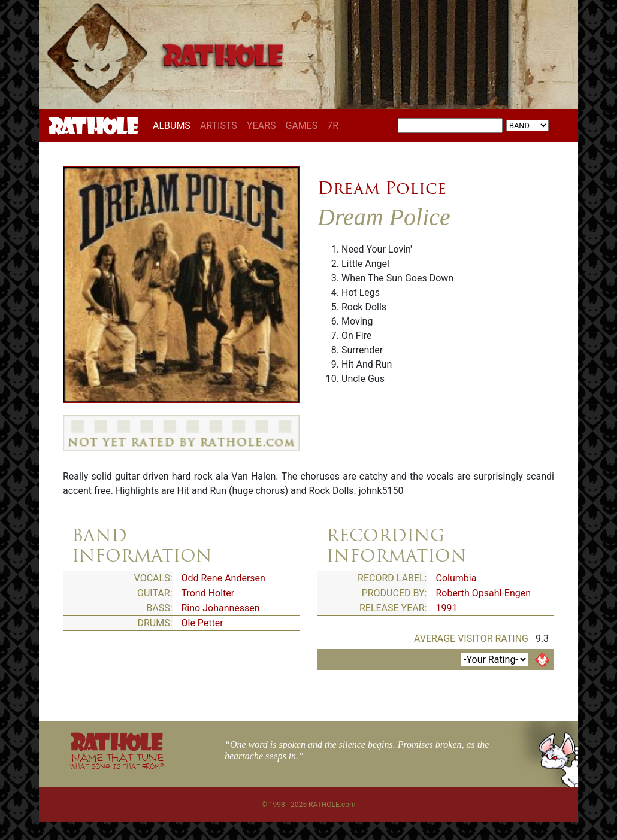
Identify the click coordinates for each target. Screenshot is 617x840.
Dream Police (382, 188)
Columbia (456, 578)
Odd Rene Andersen (223, 578)
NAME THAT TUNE (117, 761)
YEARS (261, 125)
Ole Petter (202, 623)
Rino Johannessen (221, 608)
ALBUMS (174, 125)
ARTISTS (219, 125)
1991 (447, 608)
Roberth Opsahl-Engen (484, 593)
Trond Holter (208, 593)
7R (333, 125)
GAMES (301, 125)
